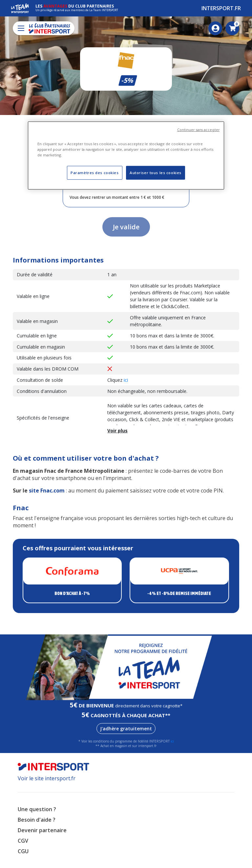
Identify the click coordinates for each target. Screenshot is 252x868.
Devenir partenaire (42, 830)
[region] (126, 156)
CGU (23, 851)
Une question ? (37, 809)
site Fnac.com (47, 491)
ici (126, 380)
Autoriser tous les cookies (156, 173)
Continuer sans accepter (198, 130)
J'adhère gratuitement (126, 729)
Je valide (126, 227)
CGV (23, 841)
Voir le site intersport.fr (47, 778)
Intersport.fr (221, 8)
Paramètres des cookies (95, 173)
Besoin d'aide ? (37, 820)
